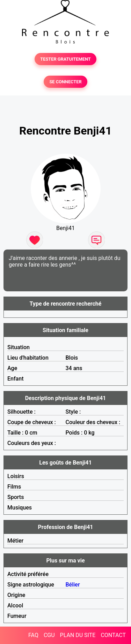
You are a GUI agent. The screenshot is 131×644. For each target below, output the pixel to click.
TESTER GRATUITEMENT (65, 59)
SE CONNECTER (65, 82)
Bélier (73, 585)
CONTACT (113, 635)
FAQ (33, 635)
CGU (49, 635)
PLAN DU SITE (78, 635)
